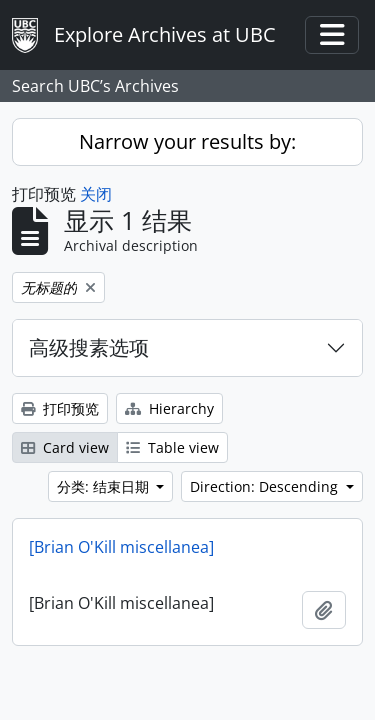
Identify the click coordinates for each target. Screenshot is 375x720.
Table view (172, 447)
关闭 (96, 194)
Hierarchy (169, 408)
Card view (65, 447)
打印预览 (60, 408)
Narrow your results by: (187, 141)
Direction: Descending (266, 486)
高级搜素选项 (89, 347)
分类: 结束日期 (105, 486)
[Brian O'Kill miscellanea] (121, 547)
